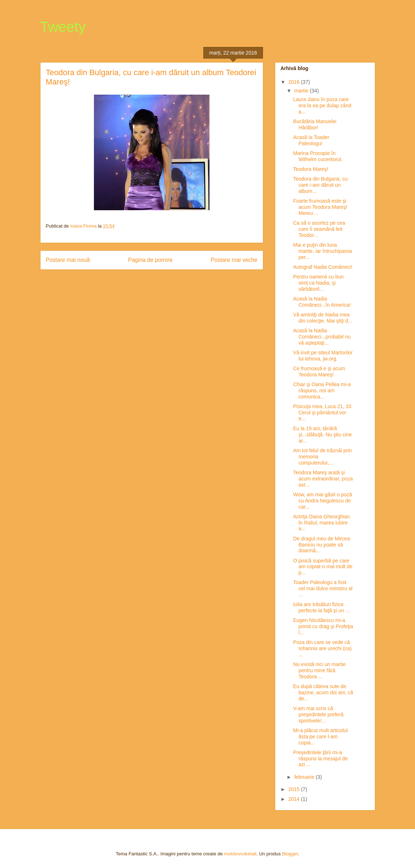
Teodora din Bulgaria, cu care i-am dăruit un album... (320, 185)
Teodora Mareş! (310, 169)
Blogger (290, 854)
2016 (295, 82)
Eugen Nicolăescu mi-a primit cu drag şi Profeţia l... (323, 626)
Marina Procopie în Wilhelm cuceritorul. (318, 156)
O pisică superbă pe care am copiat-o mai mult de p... (323, 567)
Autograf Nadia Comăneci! (323, 267)
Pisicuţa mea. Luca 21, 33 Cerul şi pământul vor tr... (322, 413)
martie (302, 91)
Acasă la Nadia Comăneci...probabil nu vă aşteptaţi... (322, 337)
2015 (295, 789)
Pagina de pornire (150, 260)
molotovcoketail (240, 854)
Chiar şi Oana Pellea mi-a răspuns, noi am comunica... (322, 390)
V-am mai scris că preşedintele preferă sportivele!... (318, 714)
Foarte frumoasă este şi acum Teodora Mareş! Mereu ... (320, 207)
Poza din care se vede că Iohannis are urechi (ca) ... (322, 648)
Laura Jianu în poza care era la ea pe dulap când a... (322, 105)
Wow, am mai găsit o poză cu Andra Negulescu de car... (322, 501)
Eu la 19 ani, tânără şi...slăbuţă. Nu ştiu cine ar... (322, 435)
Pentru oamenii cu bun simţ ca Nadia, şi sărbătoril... (318, 283)
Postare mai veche (234, 260)
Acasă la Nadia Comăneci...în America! (322, 302)
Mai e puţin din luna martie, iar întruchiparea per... (322, 251)
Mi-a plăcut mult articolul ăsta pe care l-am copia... (320, 737)
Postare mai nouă (68, 260)
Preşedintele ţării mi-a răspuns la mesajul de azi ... (320, 759)
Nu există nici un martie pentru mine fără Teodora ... (319, 670)
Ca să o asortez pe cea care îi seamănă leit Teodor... (319, 229)
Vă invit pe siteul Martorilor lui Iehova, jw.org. (323, 356)
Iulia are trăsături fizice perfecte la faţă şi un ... (321, 607)
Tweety (63, 27)
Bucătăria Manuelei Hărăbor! (315, 124)
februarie (305, 777)
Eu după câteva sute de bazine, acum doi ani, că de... (323, 692)
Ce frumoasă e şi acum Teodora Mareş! (319, 372)
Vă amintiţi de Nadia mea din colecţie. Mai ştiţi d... (323, 318)
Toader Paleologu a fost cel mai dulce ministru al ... (323, 588)
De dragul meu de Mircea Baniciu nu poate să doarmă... (321, 545)
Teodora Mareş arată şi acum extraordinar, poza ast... (323, 479)
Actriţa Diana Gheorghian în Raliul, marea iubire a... (321, 523)
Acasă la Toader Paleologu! (311, 140)
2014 (295, 799)
